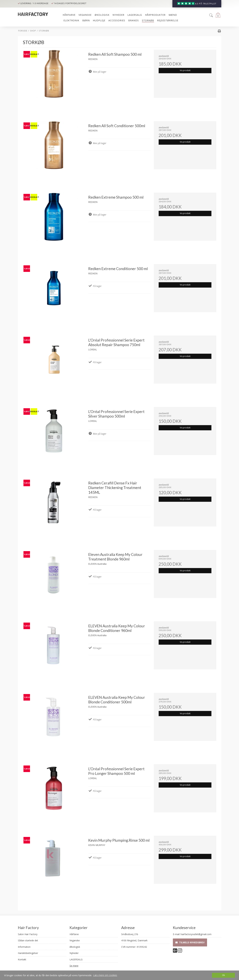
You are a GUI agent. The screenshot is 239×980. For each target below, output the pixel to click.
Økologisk (75, 947)
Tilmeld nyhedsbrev (190, 942)
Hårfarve (74, 934)
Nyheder (74, 953)
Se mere (74, 966)
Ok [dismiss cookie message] (223, 975)
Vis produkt (185, 70)
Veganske (75, 940)
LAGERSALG (76, 959)
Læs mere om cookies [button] (105, 975)
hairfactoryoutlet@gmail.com (196, 934)
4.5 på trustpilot (206, 4)
